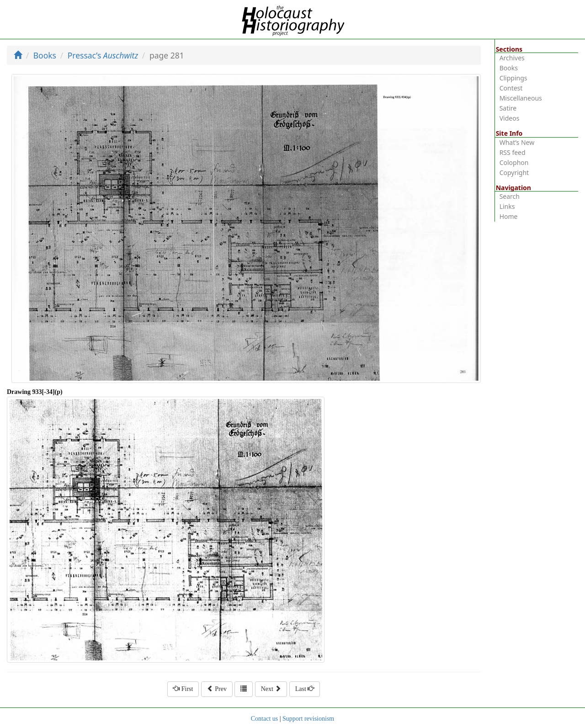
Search (510, 196)
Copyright (514, 173)
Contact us (265, 719)
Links (507, 206)
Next (271, 689)
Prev (217, 689)
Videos (510, 118)
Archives (512, 58)
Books (45, 55)
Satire (508, 108)
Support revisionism (308, 719)
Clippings (513, 78)
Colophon (514, 162)
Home (509, 216)
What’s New (517, 142)
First (183, 689)
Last (305, 689)
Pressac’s (103, 55)
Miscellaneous (521, 98)
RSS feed (513, 152)
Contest (511, 88)
